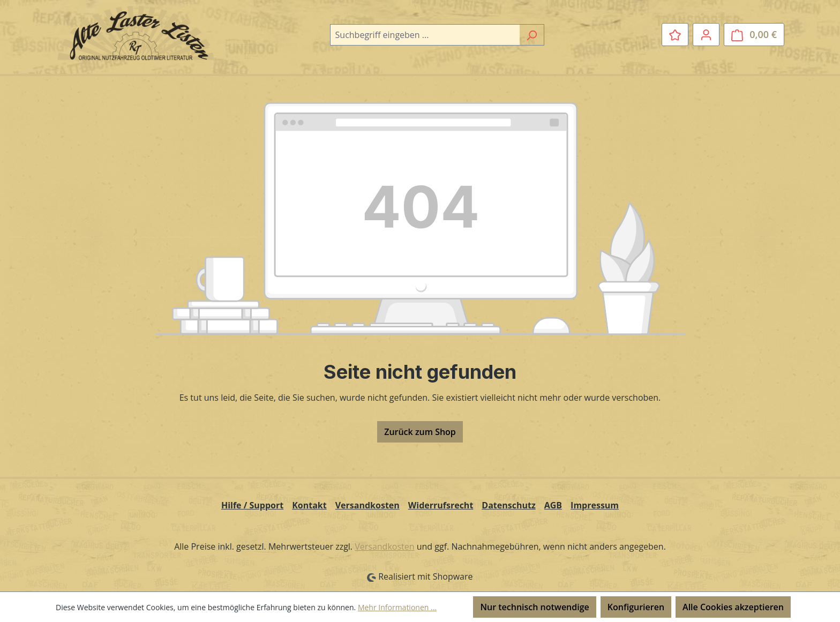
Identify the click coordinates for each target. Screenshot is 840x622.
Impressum (595, 505)
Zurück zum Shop (420, 432)
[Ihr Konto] (706, 34)
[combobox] (425, 35)
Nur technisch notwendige (534, 607)
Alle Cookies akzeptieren (733, 607)
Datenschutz (508, 505)
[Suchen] (532, 35)
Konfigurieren (636, 607)
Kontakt (309, 505)
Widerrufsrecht (441, 505)
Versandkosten (367, 505)
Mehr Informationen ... (397, 607)
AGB (553, 505)
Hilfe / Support (252, 505)
